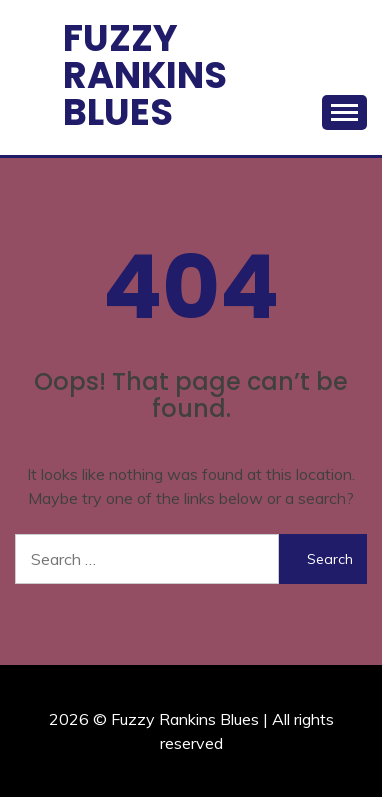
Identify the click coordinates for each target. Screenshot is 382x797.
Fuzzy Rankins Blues (145, 75)
